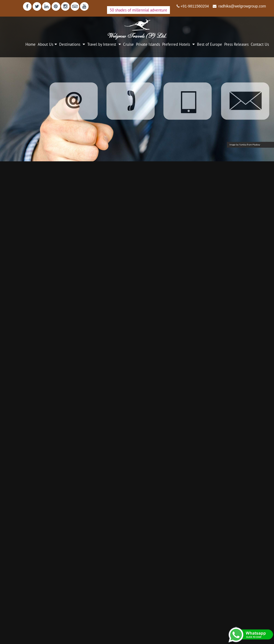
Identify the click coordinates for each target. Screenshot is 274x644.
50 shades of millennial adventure (138, 10)
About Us (45, 44)
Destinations (70, 44)
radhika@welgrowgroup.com (242, 6)
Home (31, 44)
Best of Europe (210, 44)
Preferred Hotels (177, 44)
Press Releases (236, 44)
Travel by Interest (102, 44)
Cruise (128, 44)
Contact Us (260, 44)
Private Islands (148, 44)
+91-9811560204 (195, 6)
